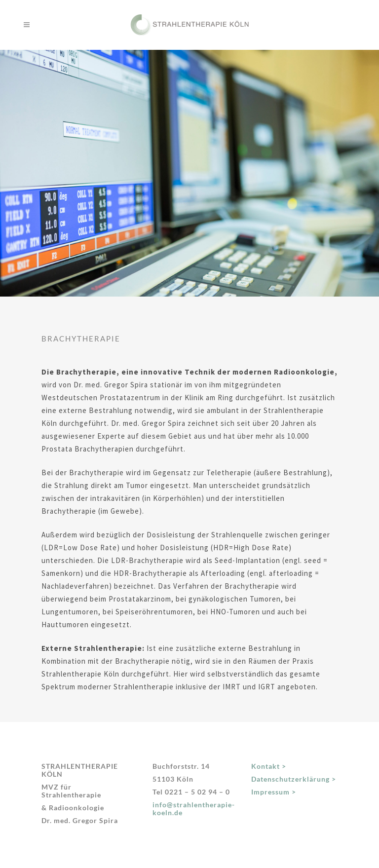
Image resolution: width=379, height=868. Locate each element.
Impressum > (274, 792)
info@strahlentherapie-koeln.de (194, 809)
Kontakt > (269, 766)
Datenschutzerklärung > (294, 779)
